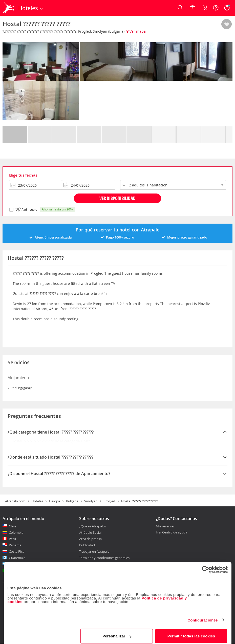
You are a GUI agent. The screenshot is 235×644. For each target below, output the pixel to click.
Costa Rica (17, 551)
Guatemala (17, 558)
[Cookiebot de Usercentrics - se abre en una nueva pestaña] (206, 566)
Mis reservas (165, 526)
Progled (109, 501)
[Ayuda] (216, 8)
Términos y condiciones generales (104, 558)
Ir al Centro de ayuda (172, 532)
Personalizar (117, 632)
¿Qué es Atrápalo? (93, 526)
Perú (12, 539)
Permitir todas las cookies (191, 632)
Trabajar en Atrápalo (94, 551)
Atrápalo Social (90, 532)
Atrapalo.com (15, 501)
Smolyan (91, 501)
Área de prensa (90, 539)
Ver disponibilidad (118, 198)
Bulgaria (72, 501)
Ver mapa (136, 31)
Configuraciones (203, 617)
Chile (13, 526)
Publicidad (87, 545)
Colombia (16, 532)
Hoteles (37, 501)
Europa (55, 501)
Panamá (15, 545)
